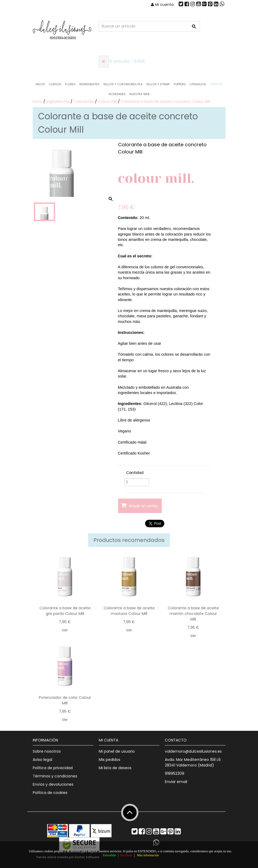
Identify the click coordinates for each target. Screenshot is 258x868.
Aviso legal (42, 760)
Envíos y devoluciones (53, 784)
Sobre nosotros (47, 751)
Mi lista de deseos (115, 768)
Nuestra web (139, 94)
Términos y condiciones (55, 776)
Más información (148, 855)
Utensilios (198, 84)
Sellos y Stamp (158, 84)
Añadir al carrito (139, 506)
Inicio (40, 84)
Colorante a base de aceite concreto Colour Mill (166, 102)
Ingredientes (89, 84)
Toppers (180, 84)
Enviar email (176, 782)
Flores (70, 84)
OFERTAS (216, 84)
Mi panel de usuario (117, 751)
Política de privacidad (53, 768)
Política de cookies (50, 793)
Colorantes (84, 102)
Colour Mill (107, 102)
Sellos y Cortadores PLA (123, 84)
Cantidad (135, 473)
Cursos (55, 84)
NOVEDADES (117, 94)
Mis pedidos (110, 760)
